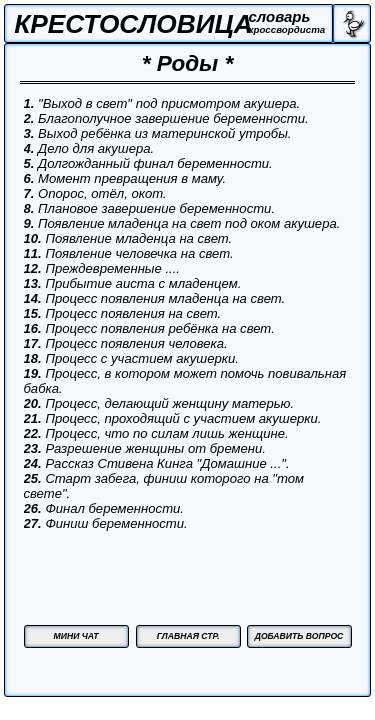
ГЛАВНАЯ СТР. (188, 636)
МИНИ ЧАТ (76, 636)
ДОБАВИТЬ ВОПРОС (299, 636)
